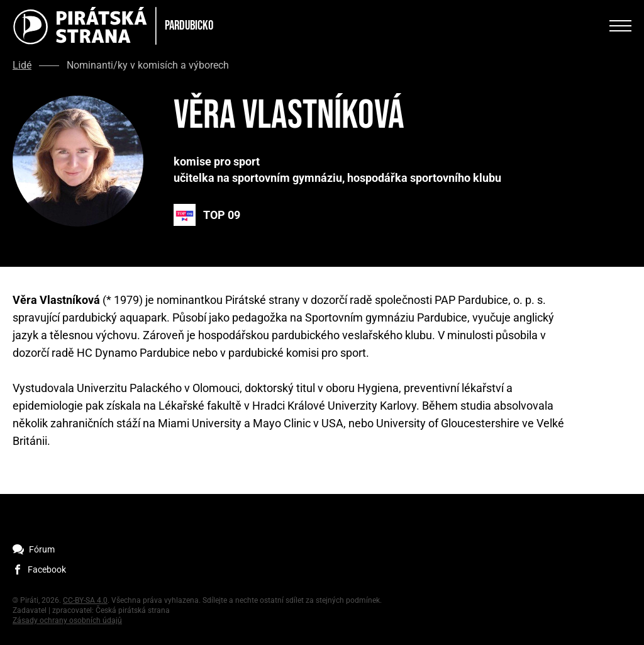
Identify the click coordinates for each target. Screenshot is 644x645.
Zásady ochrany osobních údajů (67, 620)
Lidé (22, 65)
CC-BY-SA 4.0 (85, 600)
